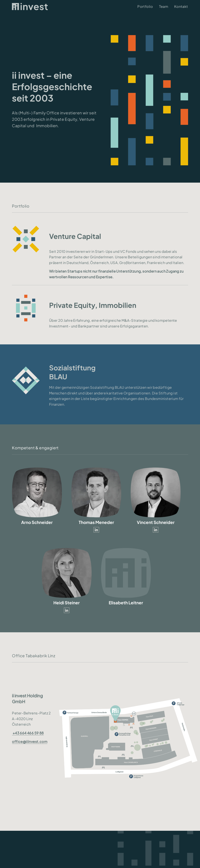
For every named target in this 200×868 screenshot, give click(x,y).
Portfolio (145, 6)
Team (164, 6)
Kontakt (181, 6)
